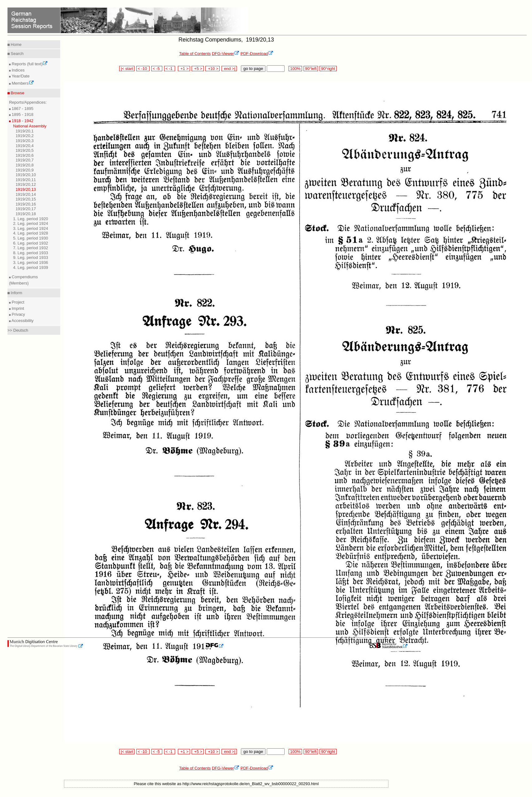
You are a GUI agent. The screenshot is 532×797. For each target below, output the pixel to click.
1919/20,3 (25, 141)
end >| (229, 69)
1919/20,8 (25, 165)
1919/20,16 (26, 204)
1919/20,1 (25, 131)
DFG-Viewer (226, 54)
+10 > (212, 69)
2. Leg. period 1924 (31, 223)
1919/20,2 (25, 136)
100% (295, 69)
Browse (17, 93)
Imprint (17, 308)
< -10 (143, 69)
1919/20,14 (26, 194)
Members (22, 83)
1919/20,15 (26, 199)
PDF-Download (257, 54)
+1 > (184, 69)
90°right (328, 69)
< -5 (157, 69)
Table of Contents (195, 54)
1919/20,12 (26, 184)
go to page (253, 69)
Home (16, 45)
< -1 (170, 69)
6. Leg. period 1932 (31, 243)
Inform (16, 293)
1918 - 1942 (22, 121)
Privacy (18, 314)
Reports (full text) (29, 64)
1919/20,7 (25, 160)
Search (17, 54)
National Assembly (30, 126)
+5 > (198, 69)
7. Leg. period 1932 (31, 248)
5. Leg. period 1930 (31, 238)
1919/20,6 (25, 155)
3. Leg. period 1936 (31, 262)
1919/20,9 (25, 170)
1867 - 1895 (22, 109)
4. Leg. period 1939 (31, 267)
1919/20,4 (25, 146)
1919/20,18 (26, 214)
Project (17, 302)
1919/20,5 (25, 150)
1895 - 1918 (22, 114)
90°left (311, 69)
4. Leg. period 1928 (31, 233)
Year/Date (20, 76)
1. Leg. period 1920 (31, 219)
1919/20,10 (26, 175)
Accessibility (22, 321)
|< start (127, 69)
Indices (18, 70)
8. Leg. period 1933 (31, 253)
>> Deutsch (18, 330)
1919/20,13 (26, 189)
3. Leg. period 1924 (31, 228)
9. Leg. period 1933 (31, 257)
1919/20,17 (26, 209)
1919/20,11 (26, 180)
